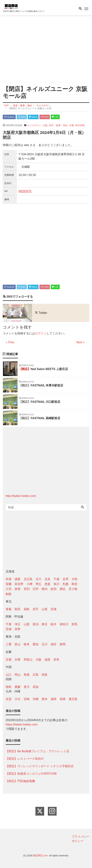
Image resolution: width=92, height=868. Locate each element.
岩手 (36, 609)
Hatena (33, 117)
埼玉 (18, 624)
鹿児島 (73, 699)
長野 (18, 629)
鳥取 (45, 675)
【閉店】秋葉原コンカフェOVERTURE (31, 774)
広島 (36, 675)
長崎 (63, 699)
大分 (18, 699)
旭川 (56, 584)
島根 (27, 675)
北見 (47, 579)
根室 (74, 584)
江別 (9, 589)
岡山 (18, 675)
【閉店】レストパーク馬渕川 (25, 759)
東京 (45, 624)
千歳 (56, 579)
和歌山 (28, 660)
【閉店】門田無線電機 (20, 781)
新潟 (36, 624)
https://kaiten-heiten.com (22, 724)
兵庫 (18, 660)
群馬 (74, 624)
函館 (18, 579)
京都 (9, 660)
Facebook (9, 117)
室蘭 (9, 584)
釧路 (9, 594)
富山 (18, 644)
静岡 (63, 644)
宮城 (53, 609)
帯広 (39, 584)
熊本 (45, 699)
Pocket (45, 117)
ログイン (41, 333)
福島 (27, 609)
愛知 (36, 644)
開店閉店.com (41, 856)
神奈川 (64, 624)
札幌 (66, 584)
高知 (36, 687)
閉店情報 (80, 125)
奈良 (56, 660)
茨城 (9, 629)
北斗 (39, 579)
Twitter (22, 117)
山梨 (27, 624)
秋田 (18, 609)
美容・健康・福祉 (58, 125)
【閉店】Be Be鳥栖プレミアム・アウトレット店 (37, 751)
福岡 (53, 699)
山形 (45, 609)
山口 (9, 675)
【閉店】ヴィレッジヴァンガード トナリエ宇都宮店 (40, 766)
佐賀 (9, 699)
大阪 (45, 125)
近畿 (72, 125)
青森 (9, 609)
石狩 (36, 589)
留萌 (18, 589)
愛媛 (18, 687)
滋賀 (47, 660)
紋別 (53, 589)
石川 (45, 644)
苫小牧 (73, 589)
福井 (53, 644)
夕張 (74, 579)
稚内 (45, 589)
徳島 (9, 687)
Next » (80, 342)
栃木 (53, 624)
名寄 (66, 579)
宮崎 (27, 699)
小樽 (30, 584)
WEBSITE (25, 191)
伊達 (9, 579)
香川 (27, 687)
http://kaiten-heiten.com (21, 496)
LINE (55, 117)
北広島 (28, 579)
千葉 (9, 624)
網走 (63, 589)
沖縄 (36, 699)
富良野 (19, 584)
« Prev (10, 342)
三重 (9, 644)
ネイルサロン (34, 125)
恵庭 (47, 584)
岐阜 (27, 644)
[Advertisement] (46, 50)
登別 (27, 589)
